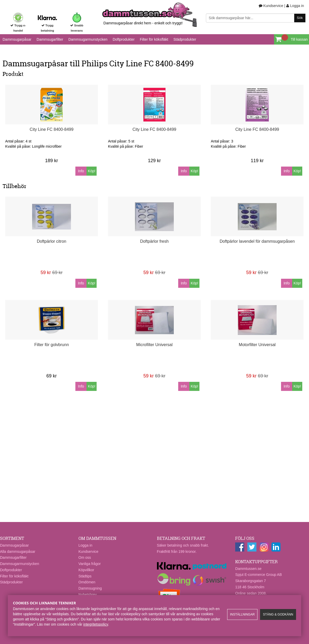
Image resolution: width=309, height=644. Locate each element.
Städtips (85, 576)
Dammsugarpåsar (17, 39)
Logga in (295, 6)
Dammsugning (90, 588)
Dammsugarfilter (50, 39)
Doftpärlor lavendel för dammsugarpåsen (257, 241)
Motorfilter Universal (257, 345)
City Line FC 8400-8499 (52, 129)
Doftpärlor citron (52, 241)
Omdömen (87, 582)
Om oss (85, 557)
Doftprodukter (124, 39)
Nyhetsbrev (88, 595)
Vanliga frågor (90, 564)
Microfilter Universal (154, 345)
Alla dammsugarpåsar (18, 552)
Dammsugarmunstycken (88, 39)
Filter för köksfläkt (154, 39)
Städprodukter (185, 39)
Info (81, 171)
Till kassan (299, 39)
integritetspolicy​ (96, 624)
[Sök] (256, 18)
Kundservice (271, 6)
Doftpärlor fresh (154, 241)
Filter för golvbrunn (51, 345)
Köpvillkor (86, 570)
